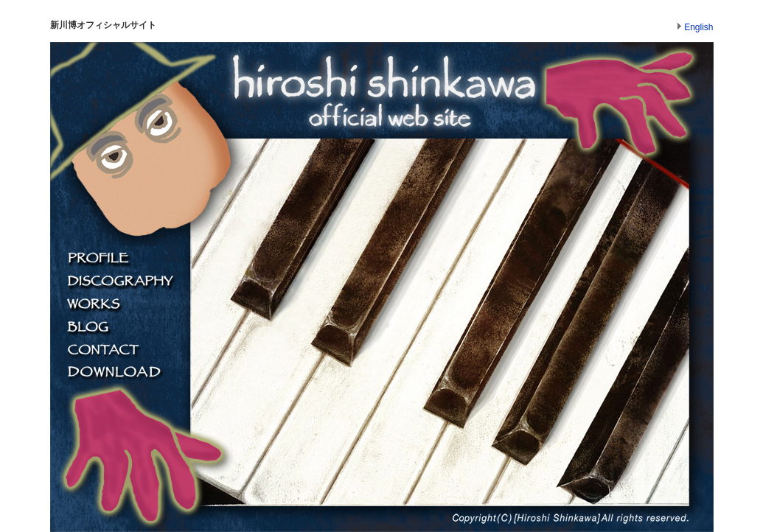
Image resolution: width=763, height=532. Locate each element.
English (698, 27)
